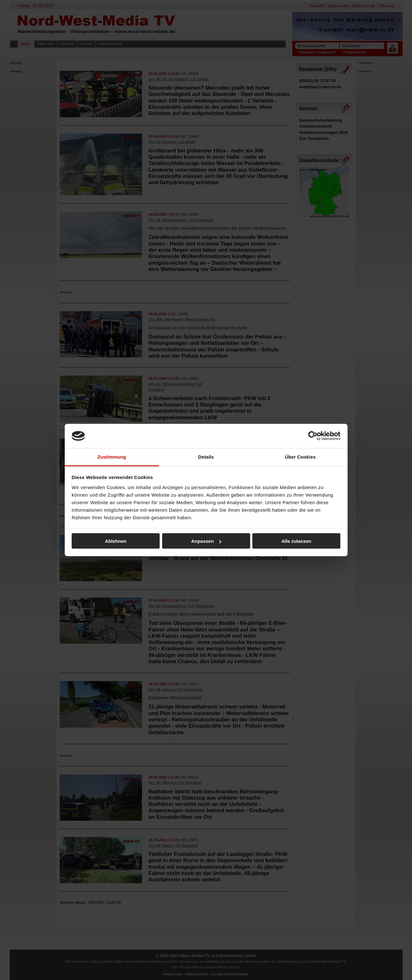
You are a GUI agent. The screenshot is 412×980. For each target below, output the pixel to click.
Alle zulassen (296, 541)
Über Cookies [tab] (300, 457)
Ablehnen (116, 541)
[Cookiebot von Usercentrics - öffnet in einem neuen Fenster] (313, 436)
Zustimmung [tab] (112, 457)
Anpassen (206, 541)
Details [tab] (206, 457)
